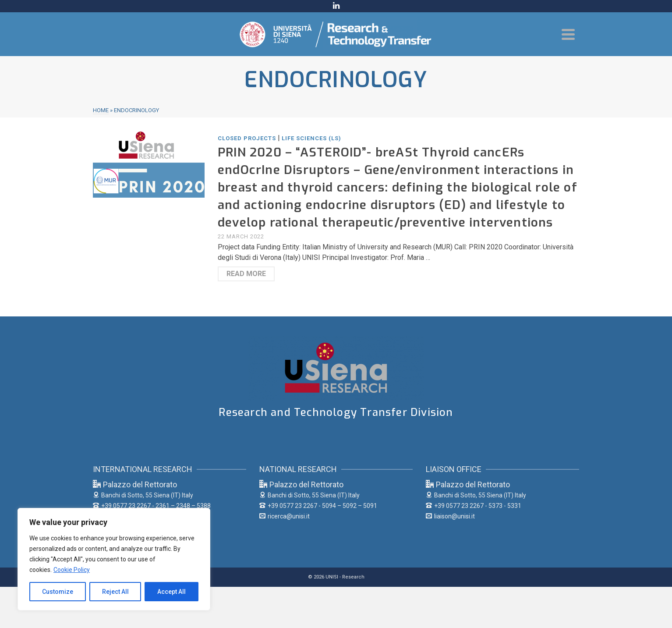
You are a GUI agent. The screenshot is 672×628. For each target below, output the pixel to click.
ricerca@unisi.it (285, 516)
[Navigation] (568, 34)
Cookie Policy (72, 570)
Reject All (115, 592)
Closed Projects (247, 138)
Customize (58, 592)
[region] (114, 559)
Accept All (172, 592)
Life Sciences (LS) (311, 138)
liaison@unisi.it (450, 516)
